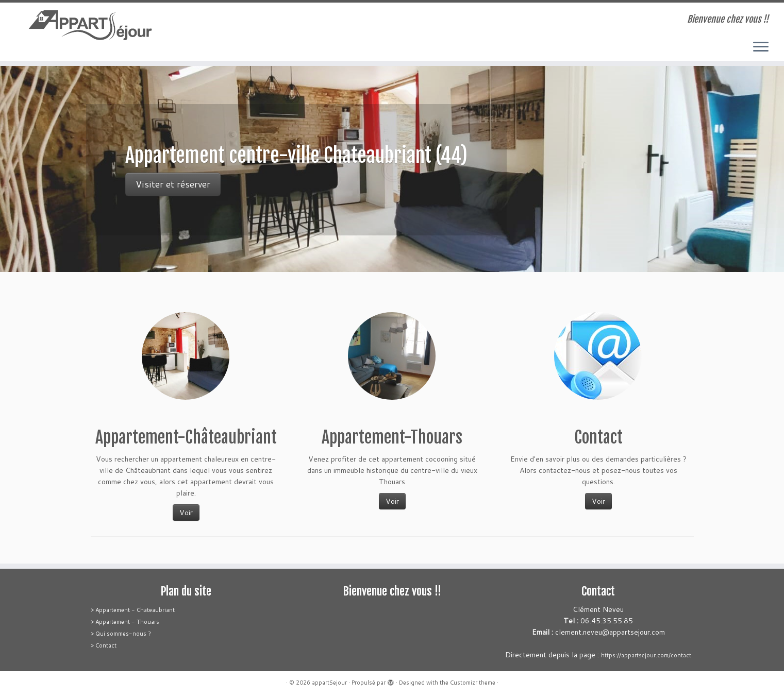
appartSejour (329, 683)
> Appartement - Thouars (125, 622)
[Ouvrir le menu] (761, 47)
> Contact (104, 645)
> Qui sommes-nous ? (121, 634)
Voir (186, 513)
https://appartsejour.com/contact (646, 655)
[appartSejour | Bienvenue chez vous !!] (90, 26)
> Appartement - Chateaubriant (133, 610)
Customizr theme (473, 683)
